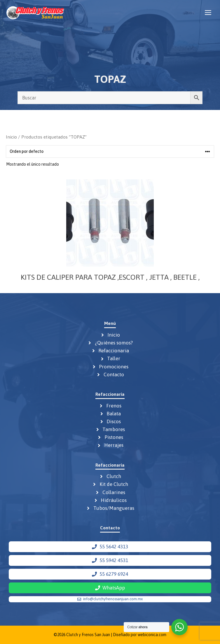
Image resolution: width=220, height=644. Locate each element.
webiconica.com (152, 635)
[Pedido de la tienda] (110, 152)
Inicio (11, 137)
